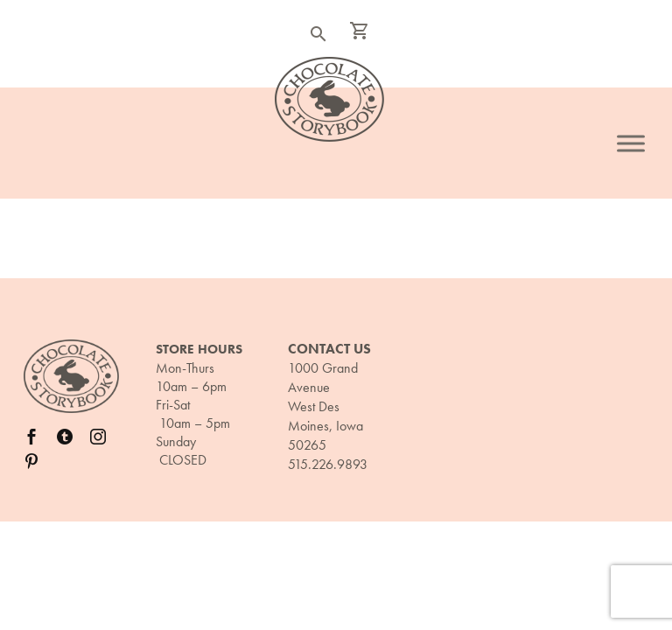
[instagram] (98, 437)
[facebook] (31, 437)
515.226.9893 (328, 464)
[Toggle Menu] (631, 143)
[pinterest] (31, 461)
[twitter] (65, 437)
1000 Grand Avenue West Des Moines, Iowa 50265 (325, 406)
